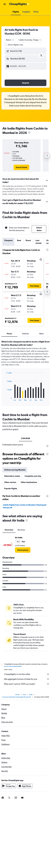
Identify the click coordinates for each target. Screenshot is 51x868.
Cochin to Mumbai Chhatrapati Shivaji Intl (16, 697)
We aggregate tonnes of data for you (27, 679)
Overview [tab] (9, 530)
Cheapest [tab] (8, 240)
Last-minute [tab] (39, 242)
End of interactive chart (5, 399)
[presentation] (29, 133)
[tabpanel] (26, 374)
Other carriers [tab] (10, 482)
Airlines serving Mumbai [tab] (15, 470)
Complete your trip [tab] (33, 476)
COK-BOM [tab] (26, 438)
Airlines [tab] (26, 334)
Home (17, 695)
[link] (21, 167)
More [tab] (42, 334)
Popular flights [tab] (11, 488)
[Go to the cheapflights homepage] (19, 4)
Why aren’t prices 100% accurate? (27, 684)
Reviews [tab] (21, 530)
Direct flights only (16, 45)
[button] (5, 4)
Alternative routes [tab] (12, 476)
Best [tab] (19, 240)
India (31, 695)
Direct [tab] (28, 240)
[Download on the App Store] (25, 786)
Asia (24, 695)
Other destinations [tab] (29, 482)
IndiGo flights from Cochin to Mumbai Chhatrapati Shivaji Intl (25, 506)
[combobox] (10, 40)
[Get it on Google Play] (9, 786)
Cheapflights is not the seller (27, 674)
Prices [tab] (9, 334)
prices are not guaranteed (13, 666)
